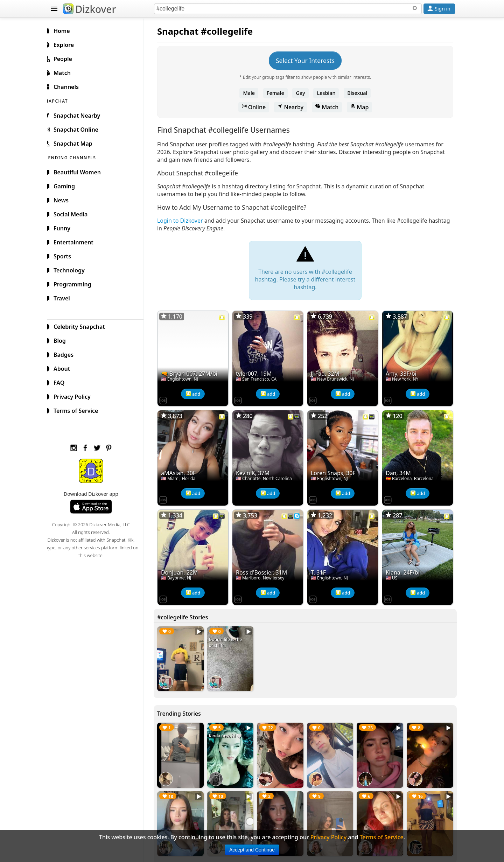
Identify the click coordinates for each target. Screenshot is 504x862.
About (65, 368)
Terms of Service (79, 410)
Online (257, 107)
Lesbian (329, 93)
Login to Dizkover (186, 221)
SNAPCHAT (64, 100)
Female (278, 93)
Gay (303, 93)
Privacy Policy (76, 396)
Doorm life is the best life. (230, 638)
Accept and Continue (252, 850)
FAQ (62, 382)
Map (362, 107)
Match (330, 107)
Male (252, 93)
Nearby (293, 107)
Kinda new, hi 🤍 (230, 730)
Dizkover (89, 9)
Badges (67, 354)
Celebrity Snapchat (83, 326)
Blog (63, 340)
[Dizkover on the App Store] (169, 398)
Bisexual (360, 93)
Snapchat (184, 31)
